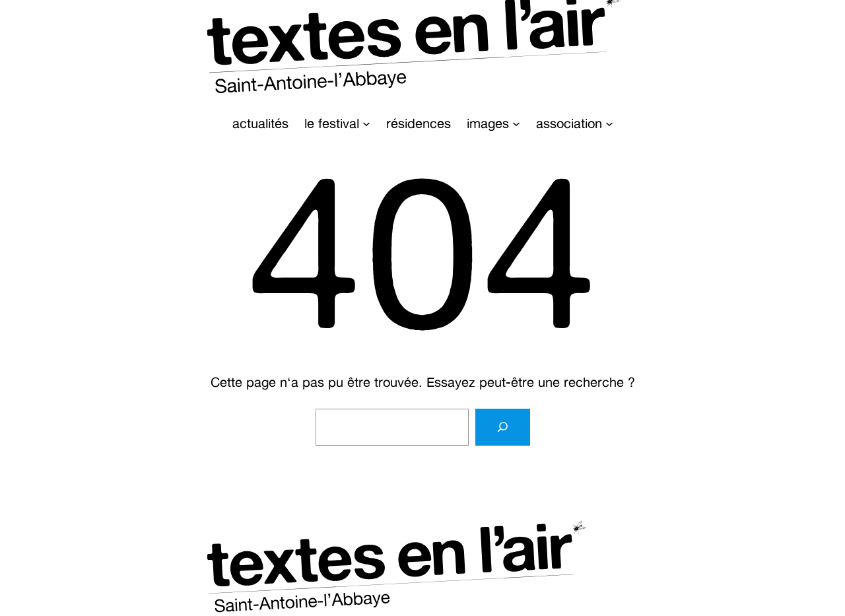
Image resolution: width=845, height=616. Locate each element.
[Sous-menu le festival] (366, 123)
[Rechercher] (502, 427)
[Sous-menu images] (516, 123)
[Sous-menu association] (609, 123)
